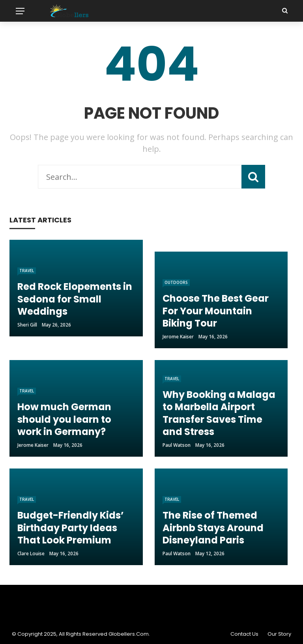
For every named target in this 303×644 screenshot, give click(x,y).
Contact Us (244, 634)
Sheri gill (27, 325)
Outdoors (176, 282)
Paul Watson (177, 445)
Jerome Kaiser (178, 337)
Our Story (279, 634)
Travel (27, 271)
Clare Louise (31, 553)
